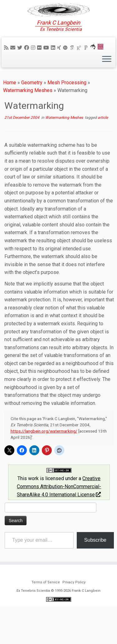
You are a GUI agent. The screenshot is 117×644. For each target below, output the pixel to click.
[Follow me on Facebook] (27, 65)
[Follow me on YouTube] (47, 65)
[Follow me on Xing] (60, 65)
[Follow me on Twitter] (21, 65)
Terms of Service (46, 620)
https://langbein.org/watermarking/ (44, 449)
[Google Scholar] (73, 65)
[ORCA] (94, 65)
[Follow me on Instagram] (34, 65)
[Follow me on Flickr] (40, 65)
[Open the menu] (107, 77)
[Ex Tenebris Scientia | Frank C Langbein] (58, 19)
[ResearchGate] (80, 65)
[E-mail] (14, 65)
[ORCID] (66, 65)
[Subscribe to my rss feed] (7, 65)
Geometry (32, 100)
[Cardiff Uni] (101, 65)
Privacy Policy (74, 620)
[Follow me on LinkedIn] (54, 65)
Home (10, 100)
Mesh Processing (67, 100)
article (103, 136)
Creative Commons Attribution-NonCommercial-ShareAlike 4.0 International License (59, 504)
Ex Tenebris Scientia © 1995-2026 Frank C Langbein (58, 629)
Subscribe (95, 558)
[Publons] (87, 65)
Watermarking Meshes (28, 108)
